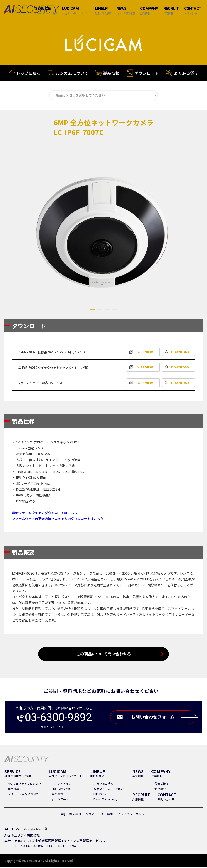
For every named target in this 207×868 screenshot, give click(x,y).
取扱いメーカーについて (109, 790)
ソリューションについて (23, 795)
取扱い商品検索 (103, 784)
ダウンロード (147, 75)
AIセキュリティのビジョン (24, 784)
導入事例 (75, 815)
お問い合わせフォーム (162, 718)
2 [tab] (100, 311)
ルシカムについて (72, 74)
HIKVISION (100, 795)
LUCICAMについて (63, 790)
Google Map (33, 830)
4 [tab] (115, 311)
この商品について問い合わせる (104, 655)
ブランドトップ (62, 784)
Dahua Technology (105, 800)
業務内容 (13, 790)
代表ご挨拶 (162, 784)
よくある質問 (186, 75)
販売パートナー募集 (99, 815)
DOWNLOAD (180, 352)
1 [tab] (92, 311)
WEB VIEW (145, 352)
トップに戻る (29, 74)
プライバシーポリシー (132, 815)
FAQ (62, 815)
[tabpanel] (103, 230)
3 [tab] (107, 311)
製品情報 (111, 74)
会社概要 (160, 790)
